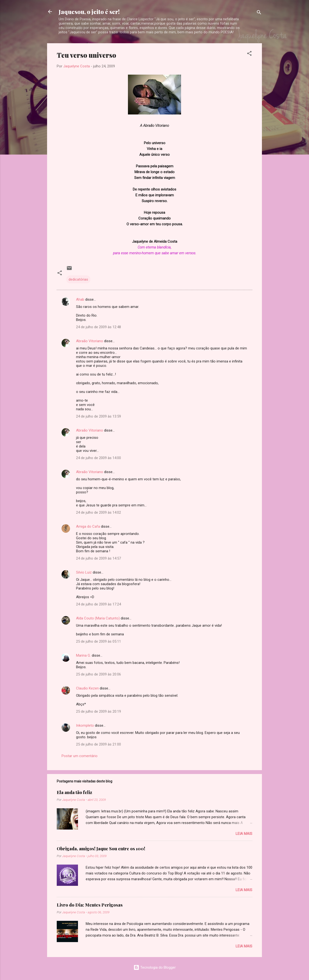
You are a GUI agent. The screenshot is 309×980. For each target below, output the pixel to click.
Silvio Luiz (84, 572)
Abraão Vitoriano (90, 341)
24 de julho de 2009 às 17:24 (98, 604)
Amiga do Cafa (88, 526)
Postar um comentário (80, 756)
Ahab (80, 299)
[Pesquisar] (259, 13)
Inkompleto (85, 725)
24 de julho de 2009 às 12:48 (98, 327)
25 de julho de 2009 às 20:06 (98, 674)
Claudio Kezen (87, 688)
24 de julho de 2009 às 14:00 (98, 458)
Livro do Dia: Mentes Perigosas (90, 905)
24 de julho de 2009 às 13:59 (98, 416)
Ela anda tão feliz (74, 792)
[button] (249, 54)
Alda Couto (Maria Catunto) (98, 618)
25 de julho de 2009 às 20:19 (98, 711)
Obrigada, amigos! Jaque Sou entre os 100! (101, 849)
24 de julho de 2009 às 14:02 (98, 512)
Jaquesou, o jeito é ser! (89, 12)
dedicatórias (78, 279)
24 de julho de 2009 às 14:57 (98, 558)
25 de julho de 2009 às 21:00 (98, 744)
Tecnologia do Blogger (155, 967)
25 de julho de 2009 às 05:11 (98, 641)
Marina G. (83, 655)
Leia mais (244, 834)
